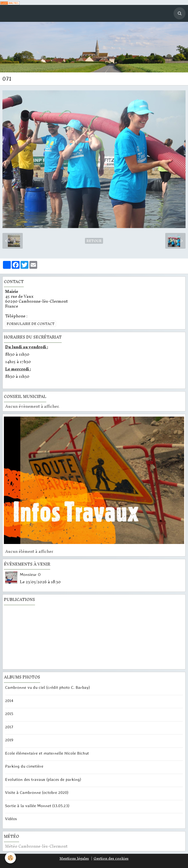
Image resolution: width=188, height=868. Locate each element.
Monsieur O (30, 574)
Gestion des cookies (111, 858)
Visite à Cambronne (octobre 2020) (37, 792)
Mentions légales (74, 858)
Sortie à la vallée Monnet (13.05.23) (37, 805)
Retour (94, 241)
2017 (9, 727)
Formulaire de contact (31, 324)
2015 (9, 714)
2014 (9, 700)
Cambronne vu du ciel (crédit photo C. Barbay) (47, 687)
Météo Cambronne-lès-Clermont (36, 846)
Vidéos (11, 818)
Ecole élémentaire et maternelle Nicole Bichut (47, 753)
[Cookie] (10, 858)
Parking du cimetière (24, 766)
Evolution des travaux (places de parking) (43, 779)
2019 (9, 740)
